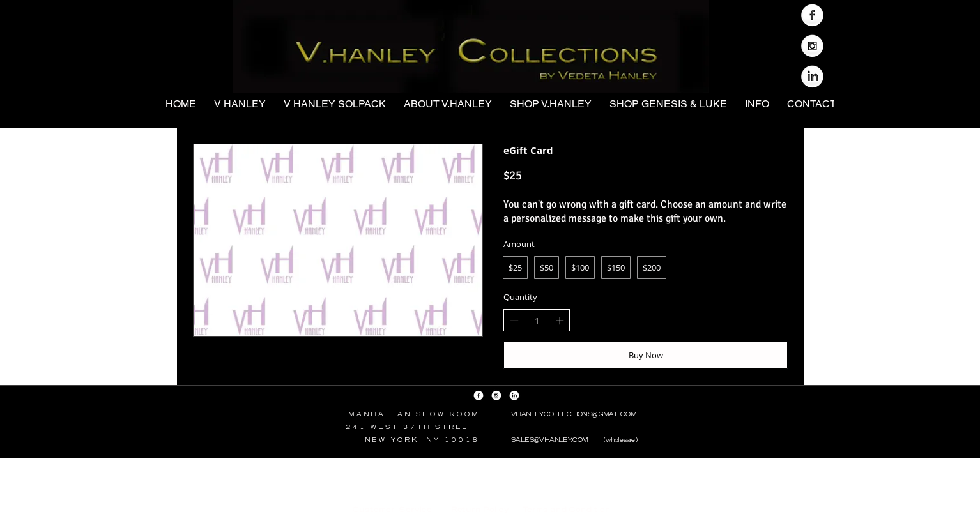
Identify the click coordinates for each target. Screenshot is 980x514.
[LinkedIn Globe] (812, 78)
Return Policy (479, 510)
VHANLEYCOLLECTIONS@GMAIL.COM (574, 414)
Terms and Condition (567, 510)
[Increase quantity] (560, 321)
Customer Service (392, 510)
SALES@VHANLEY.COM (550, 440)
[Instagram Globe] (812, 47)
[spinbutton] (537, 321)
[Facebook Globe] (812, 16)
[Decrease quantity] (514, 321)
